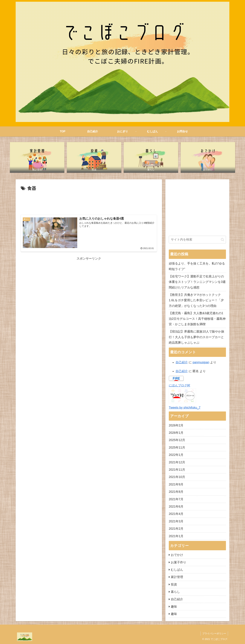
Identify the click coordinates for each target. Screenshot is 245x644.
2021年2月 (176, 529)
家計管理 (177, 577)
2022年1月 (176, 455)
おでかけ (177, 555)
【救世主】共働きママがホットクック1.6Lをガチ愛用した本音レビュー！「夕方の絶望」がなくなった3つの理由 (196, 300)
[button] (222, 240)
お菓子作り (178, 562)
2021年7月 (176, 499)
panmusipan (201, 362)
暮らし (175, 592)
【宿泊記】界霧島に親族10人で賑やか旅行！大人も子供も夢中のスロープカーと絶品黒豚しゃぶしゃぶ (197, 337)
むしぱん (177, 570)
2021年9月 (176, 484)
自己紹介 (182, 362)
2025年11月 (177, 448)
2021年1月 (176, 536)
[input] (197, 240)
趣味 (174, 607)
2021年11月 (177, 470)
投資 (174, 584)
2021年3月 (176, 521)
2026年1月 (176, 433)
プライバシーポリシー (214, 633)
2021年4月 (176, 514)
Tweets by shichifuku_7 (185, 408)
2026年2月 (176, 425)
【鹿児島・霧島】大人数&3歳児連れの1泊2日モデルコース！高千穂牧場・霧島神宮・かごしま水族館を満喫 (197, 319)
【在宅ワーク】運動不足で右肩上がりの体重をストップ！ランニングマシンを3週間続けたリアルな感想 (197, 282)
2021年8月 (176, 492)
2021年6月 (176, 507)
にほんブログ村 (179, 385)
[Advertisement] (89, 202)
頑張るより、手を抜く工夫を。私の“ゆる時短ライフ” (197, 266)
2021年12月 (177, 462)
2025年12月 (177, 440)
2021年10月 (177, 477)
